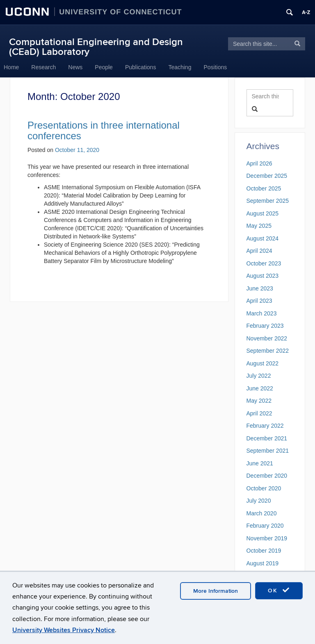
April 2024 (259, 251)
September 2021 (268, 451)
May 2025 (259, 226)
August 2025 (263, 213)
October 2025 (264, 188)
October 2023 (264, 263)
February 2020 (265, 526)
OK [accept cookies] (279, 590)
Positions (215, 67)
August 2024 (263, 238)
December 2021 (267, 438)
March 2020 (262, 513)
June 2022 (260, 388)
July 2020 (259, 501)
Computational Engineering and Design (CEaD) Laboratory (96, 47)
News (75, 67)
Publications (141, 67)
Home (11, 67)
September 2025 (268, 201)
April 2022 (259, 413)
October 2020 (264, 488)
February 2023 (265, 326)
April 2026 (259, 163)
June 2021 (260, 463)
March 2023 (262, 313)
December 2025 (267, 176)
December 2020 (267, 476)
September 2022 (268, 351)
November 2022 (267, 338)
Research (43, 67)
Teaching (180, 67)
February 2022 (265, 426)
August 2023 (263, 276)
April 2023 (259, 301)
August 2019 (263, 563)
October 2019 (264, 551)
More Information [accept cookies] (216, 591)
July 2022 (259, 376)
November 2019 (267, 538)
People (104, 67)
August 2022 (263, 363)
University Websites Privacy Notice (64, 630)
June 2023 (260, 288)
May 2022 (259, 401)
